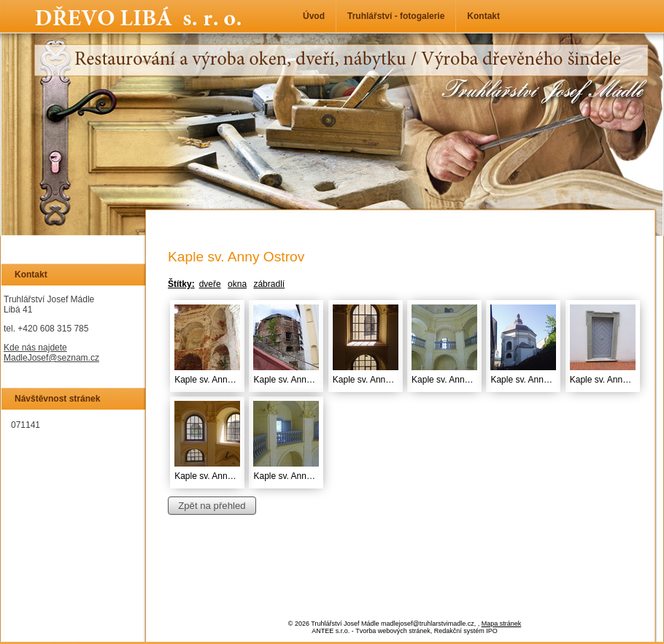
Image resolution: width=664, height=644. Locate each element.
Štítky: (181, 284)
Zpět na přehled (212, 506)
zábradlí (269, 284)
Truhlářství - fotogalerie (396, 16)
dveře (210, 284)
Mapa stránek (502, 624)
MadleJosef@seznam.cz (51, 358)
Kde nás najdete (35, 348)
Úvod (314, 16)
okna (237, 284)
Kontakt (483, 16)
